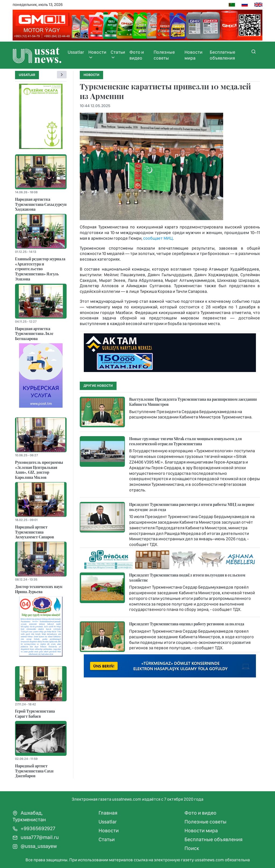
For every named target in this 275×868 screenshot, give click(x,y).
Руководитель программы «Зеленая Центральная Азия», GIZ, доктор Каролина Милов (39, 470)
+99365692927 (34, 828)
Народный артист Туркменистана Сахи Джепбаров (34, 771)
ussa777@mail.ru (36, 837)
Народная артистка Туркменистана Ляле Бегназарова (34, 333)
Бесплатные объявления (222, 55)
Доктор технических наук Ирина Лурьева (39, 589)
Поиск (192, 848)
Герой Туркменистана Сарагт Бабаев (35, 714)
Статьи (118, 55)
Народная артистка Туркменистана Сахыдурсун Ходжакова (41, 204)
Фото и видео (137, 55)
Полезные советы (164, 55)
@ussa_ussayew (35, 846)
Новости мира (193, 55)
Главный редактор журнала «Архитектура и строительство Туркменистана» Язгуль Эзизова (40, 269)
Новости (97, 55)
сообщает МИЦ (158, 238)
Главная (108, 813)
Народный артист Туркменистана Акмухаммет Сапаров (35, 532)
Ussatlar (76, 52)
